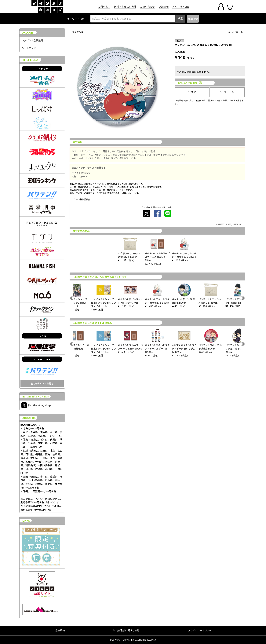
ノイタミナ (42, 69)
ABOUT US (29, 418)
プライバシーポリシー (200, 630)
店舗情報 (164, 7)
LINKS (26, 521)
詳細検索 (193, 19)
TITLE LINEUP (31, 60)
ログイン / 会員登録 (32, 40)
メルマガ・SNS (181, 7)
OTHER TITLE (42, 359)
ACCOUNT (29, 33)
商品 (192, 92)
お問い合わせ (148, 7)
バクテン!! (77, 32)
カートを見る (29, 48)
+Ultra (42, 336)
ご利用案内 (104, 7)
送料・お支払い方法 (125, 7)
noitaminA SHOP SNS (36, 396)
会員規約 (60, 630)
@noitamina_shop (36, 405)
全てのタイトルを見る (42, 383)
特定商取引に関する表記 (126, 630)
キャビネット (236, 32)
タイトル (227, 92)
